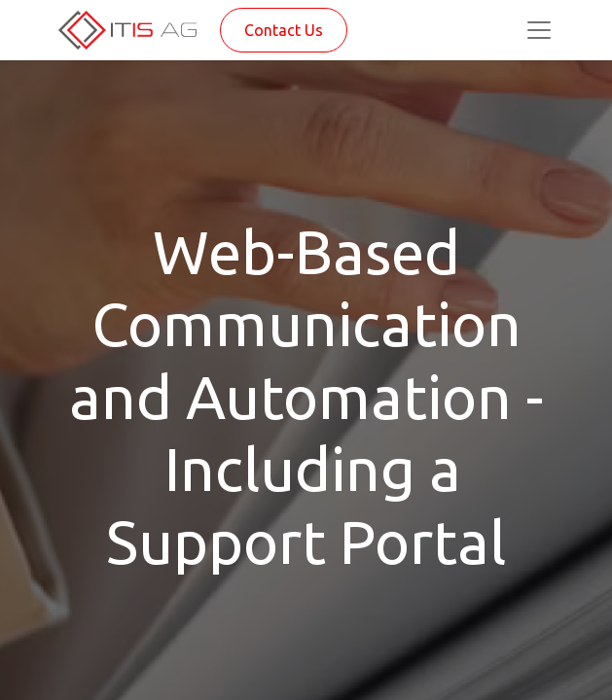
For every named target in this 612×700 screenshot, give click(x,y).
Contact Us (284, 30)
